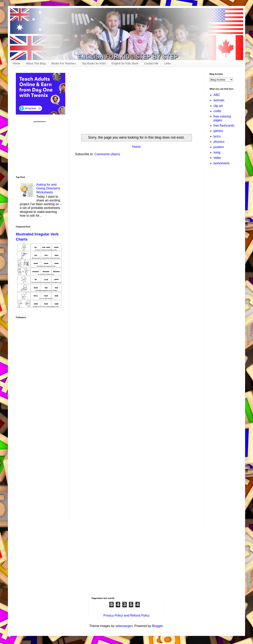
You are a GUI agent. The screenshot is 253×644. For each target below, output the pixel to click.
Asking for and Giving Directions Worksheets (48, 188)
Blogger (157, 626)
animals (219, 100)
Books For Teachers (64, 63)
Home (16, 63)
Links (168, 63)
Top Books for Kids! (94, 63)
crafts (217, 111)
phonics (219, 142)
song (217, 152)
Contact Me (151, 63)
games (218, 131)
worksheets (221, 163)
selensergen (124, 626)
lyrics (217, 136)
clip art (218, 106)
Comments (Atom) (107, 154)
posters (219, 147)
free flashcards (224, 126)
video (217, 158)
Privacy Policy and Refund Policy (126, 615)
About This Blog (36, 63)
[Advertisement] (136, 101)
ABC (217, 95)
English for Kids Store (125, 63)
